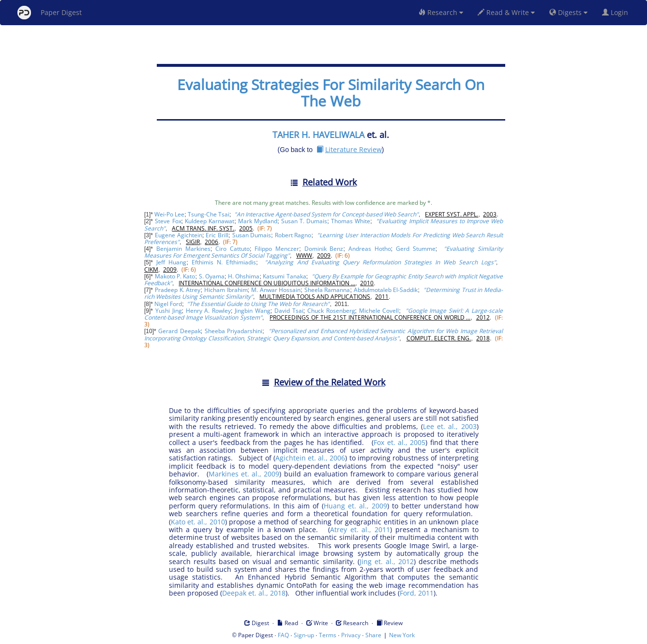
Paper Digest (50, 13)
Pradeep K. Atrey (178, 290)
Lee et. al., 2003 (450, 426)
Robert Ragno (293, 235)
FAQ (283, 635)
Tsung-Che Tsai (209, 214)
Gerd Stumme (416, 249)
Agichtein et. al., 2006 (310, 458)
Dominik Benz (324, 249)
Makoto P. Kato (175, 276)
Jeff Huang (171, 262)
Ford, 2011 (417, 593)
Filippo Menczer (277, 249)
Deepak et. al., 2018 (254, 593)
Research (441, 12)
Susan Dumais (252, 235)
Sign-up (304, 635)
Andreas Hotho (370, 249)
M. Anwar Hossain (276, 290)
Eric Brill (217, 235)
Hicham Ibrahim (226, 290)
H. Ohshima (244, 276)
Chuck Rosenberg (331, 311)
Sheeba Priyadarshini (233, 331)
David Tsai (289, 311)
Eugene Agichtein (179, 235)
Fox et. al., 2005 (399, 442)
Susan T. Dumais (304, 221)
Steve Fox (168, 221)
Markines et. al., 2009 (244, 474)
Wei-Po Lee (169, 214)
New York (402, 635)
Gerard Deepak (179, 331)
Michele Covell (379, 311)
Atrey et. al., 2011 (360, 529)
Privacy (351, 635)
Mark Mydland (258, 221)
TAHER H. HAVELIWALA (318, 135)
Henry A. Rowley (208, 311)
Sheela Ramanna (327, 290)
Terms (328, 635)
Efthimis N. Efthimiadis (224, 262)
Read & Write (506, 12)
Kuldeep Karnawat (210, 221)
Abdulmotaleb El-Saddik (386, 290)
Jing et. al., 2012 (387, 561)
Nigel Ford (168, 304)
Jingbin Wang (253, 311)
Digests (568, 12)
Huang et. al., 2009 (355, 506)
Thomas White (351, 221)
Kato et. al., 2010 (198, 522)
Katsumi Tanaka (284, 276)
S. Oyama (212, 276)
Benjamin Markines (183, 249)
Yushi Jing (169, 311)
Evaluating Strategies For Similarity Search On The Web (331, 93)
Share (373, 635)
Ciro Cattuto (233, 249)
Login (617, 12)
